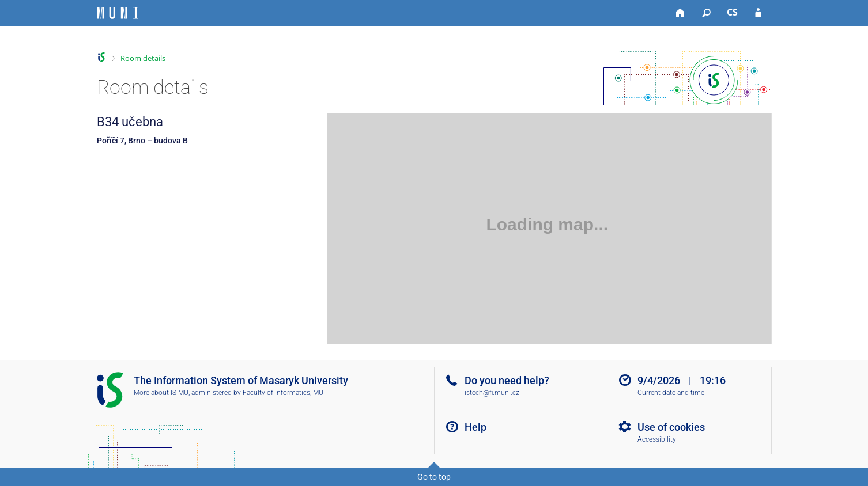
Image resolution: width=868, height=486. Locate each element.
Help (475, 427)
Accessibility (657, 439)
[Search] (706, 13)
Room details (143, 58)
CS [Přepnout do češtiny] (732, 12)
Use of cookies (671, 427)
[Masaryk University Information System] (118, 13)
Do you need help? (507, 380)
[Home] (680, 13)
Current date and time (671, 393)
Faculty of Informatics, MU (283, 393)
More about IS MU (161, 393)
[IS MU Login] (758, 13)
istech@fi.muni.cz (492, 393)
